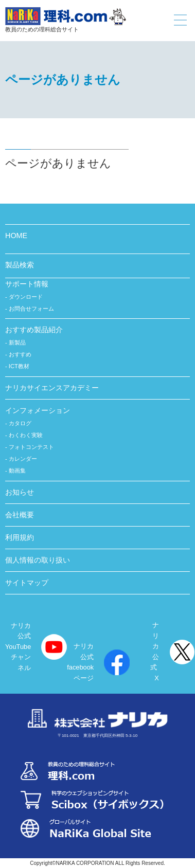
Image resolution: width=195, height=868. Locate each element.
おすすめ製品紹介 (34, 330)
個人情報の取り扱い (38, 560)
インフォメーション (38, 410)
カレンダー (23, 459)
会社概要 (20, 515)
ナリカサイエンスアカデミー (52, 388)
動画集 (17, 471)
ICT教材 (19, 366)
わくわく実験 (26, 435)
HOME (16, 236)
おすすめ (20, 354)
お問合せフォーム (31, 309)
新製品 (17, 342)
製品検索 (20, 265)
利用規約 (20, 537)
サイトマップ (27, 583)
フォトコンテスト (31, 447)
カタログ (20, 423)
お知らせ (20, 492)
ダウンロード (26, 297)
